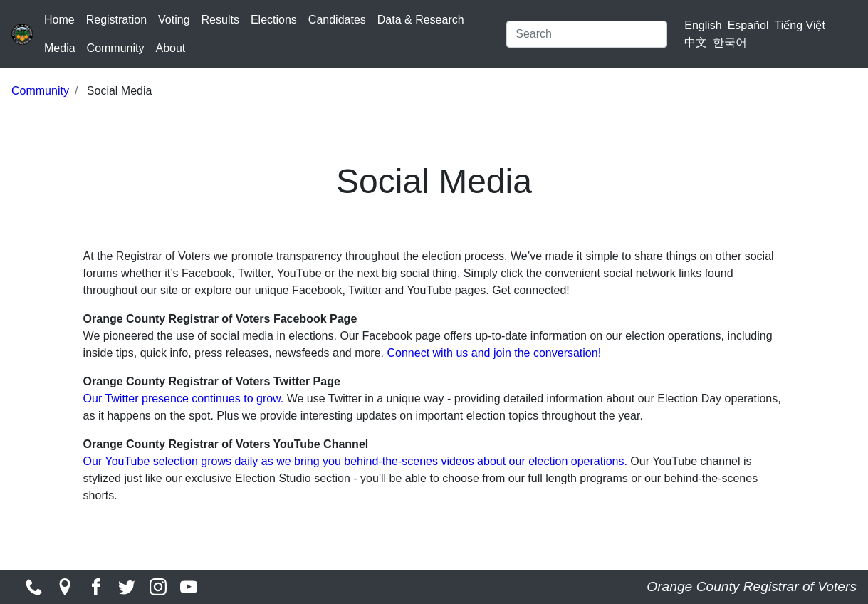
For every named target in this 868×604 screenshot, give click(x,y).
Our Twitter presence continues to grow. (184, 399)
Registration (116, 20)
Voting (174, 20)
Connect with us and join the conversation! (494, 353)
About (170, 48)
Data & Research (421, 20)
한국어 (730, 42)
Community (116, 48)
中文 (696, 42)
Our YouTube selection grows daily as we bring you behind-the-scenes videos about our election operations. (357, 461)
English (703, 25)
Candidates (337, 20)
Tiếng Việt (800, 25)
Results (220, 20)
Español (748, 25)
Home (59, 20)
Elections (274, 20)
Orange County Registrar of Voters (752, 587)
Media (60, 48)
